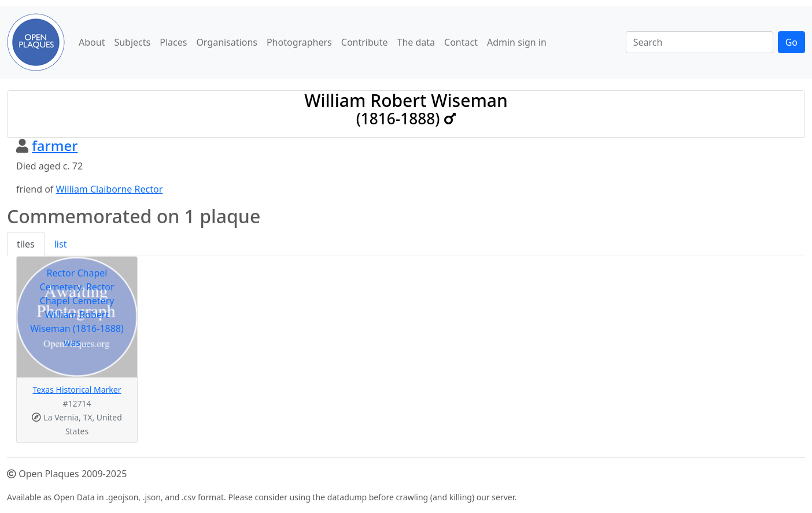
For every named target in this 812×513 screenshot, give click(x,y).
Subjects (132, 42)
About (92, 42)
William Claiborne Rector (110, 189)
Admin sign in (517, 42)
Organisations (227, 42)
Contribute (365, 42)
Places (173, 42)
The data (416, 42)
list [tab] (61, 244)
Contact (461, 42)
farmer (55, 145)
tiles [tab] (26, 244)
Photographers (299, 42)
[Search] (700, 42)
